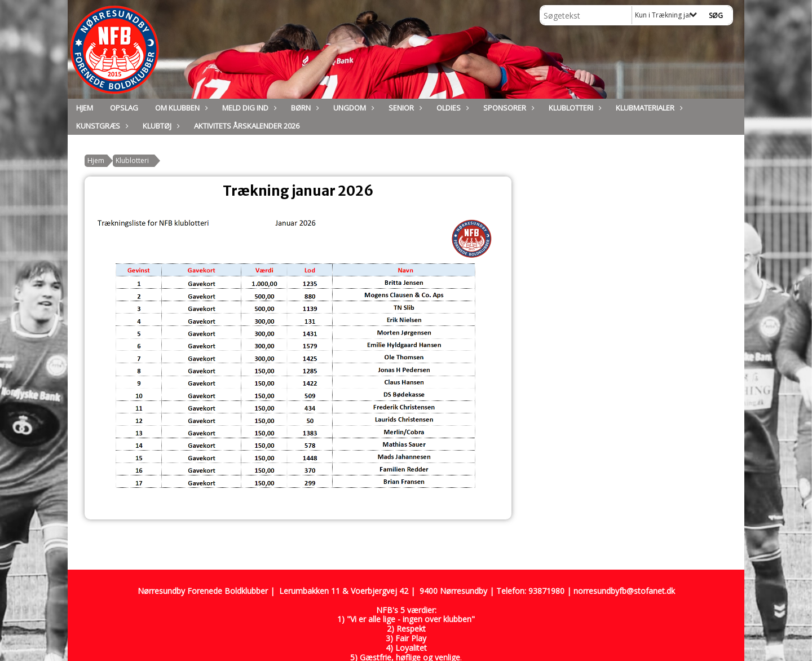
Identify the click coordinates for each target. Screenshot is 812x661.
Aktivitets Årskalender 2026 (247, 126)
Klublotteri (574, 108)
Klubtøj (160, 126)
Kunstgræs (101, 126)
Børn (304, 108)
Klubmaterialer (648, 108)
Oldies (451, 108)
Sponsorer (507, 108)
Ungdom (352, 108)
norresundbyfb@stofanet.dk (624, 591)
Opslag (124, 108)
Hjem (85, 108)
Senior (404, 108)
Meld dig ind (248, 108)
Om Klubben (180, 108)
